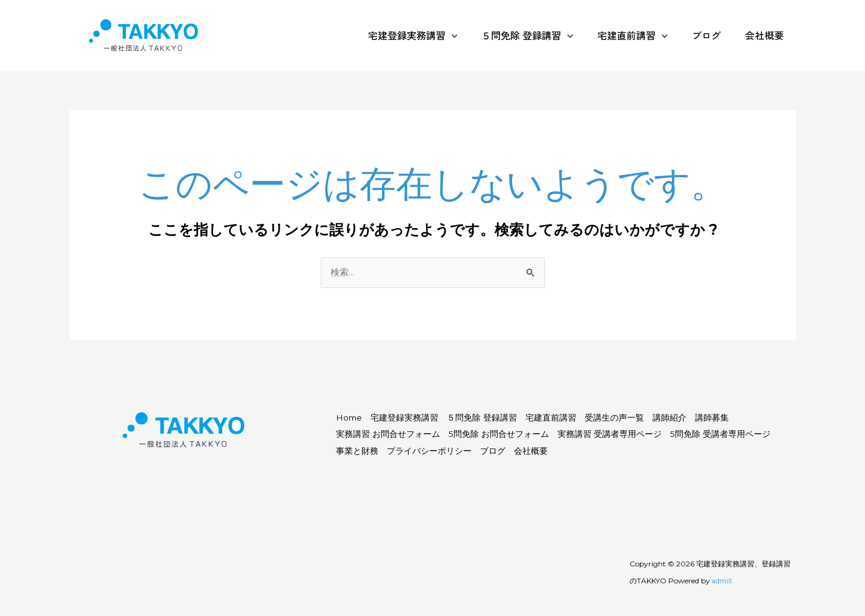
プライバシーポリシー (576, 452)
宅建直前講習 (645, 35)
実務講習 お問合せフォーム (451, 435)
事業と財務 (489, 452)
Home (356, 418)
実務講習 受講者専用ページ (706, 435)
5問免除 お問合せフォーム (579, 435)
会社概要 (767, 35)
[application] (473, 35)
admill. (724, 582)
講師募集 (359, 435)
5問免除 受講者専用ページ (395, 452)
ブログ (714, 35)
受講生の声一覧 (677, 418)
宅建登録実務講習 (435, 35)
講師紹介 (745, 418)
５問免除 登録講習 (544, 35)
